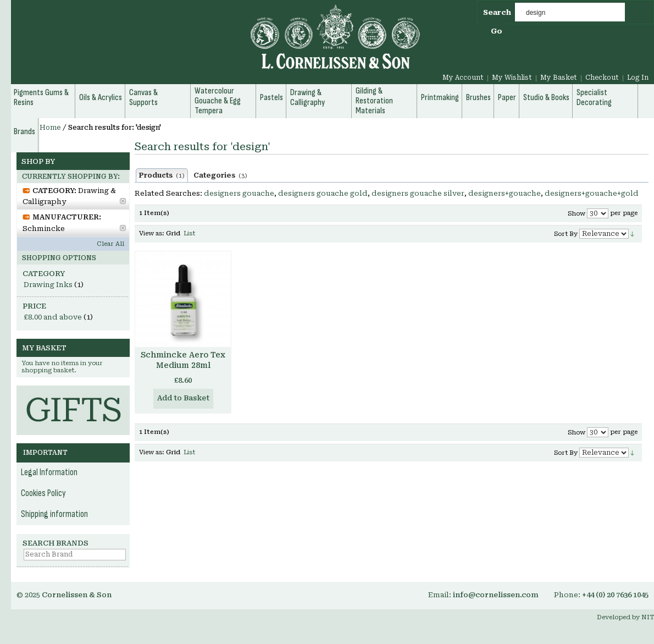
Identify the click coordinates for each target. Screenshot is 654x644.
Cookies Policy (43, 493)
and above (53, 317)
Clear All (110, 244)
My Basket (559, 78)
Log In (638, 78)
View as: (152, 233)
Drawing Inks (48, 285)
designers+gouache (505, 193)
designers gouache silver (418, 193)
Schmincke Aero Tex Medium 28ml (183, 360)
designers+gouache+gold (592, 193)
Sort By (566, 234)
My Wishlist (512, 78)
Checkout (602, 78)
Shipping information (54, 514)
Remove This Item (123, 201)
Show (577, 214)
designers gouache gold (323, 193)
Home (50, 128)
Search (497, 12)
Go (497, 31)
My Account (463, 78)
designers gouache (239, 193)
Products (162, 175)
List (189, 233)
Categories (220, 175)
